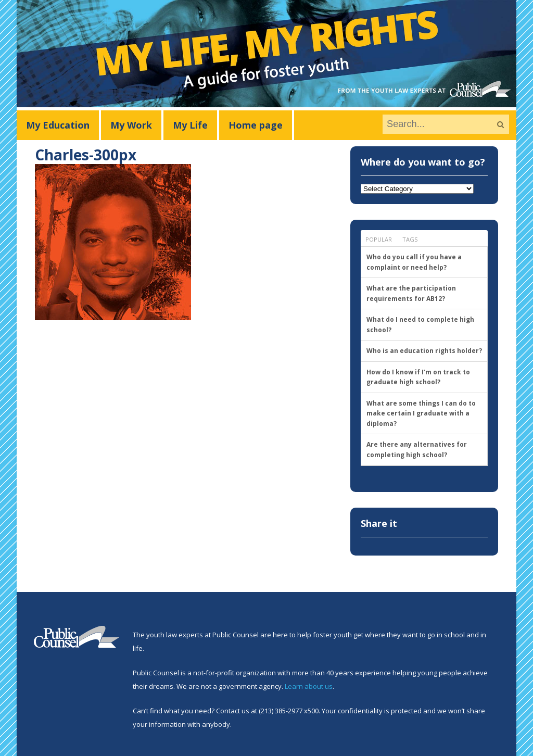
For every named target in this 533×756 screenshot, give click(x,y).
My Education (58, 125)
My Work (131, 125)
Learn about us (309, 686)
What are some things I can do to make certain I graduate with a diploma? (421, 413)
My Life (190, 125)
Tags (410, 239)
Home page (256, 125)
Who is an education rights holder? (424, 351)
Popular (379, 239)
